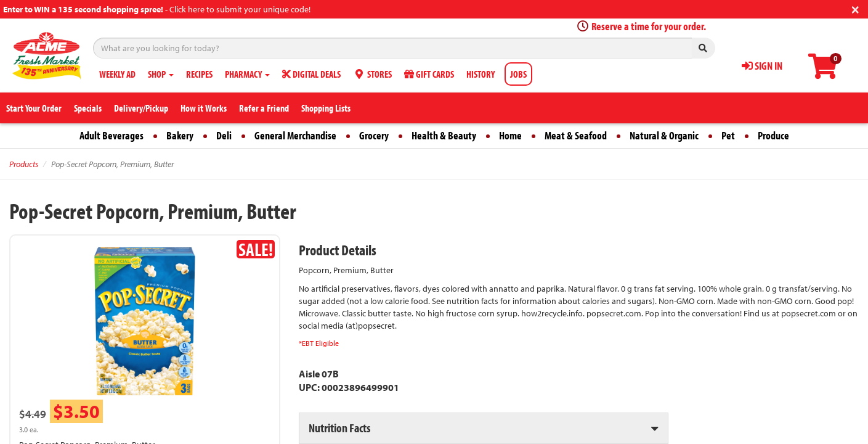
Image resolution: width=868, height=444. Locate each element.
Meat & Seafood (576, 135)
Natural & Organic (664, 135)
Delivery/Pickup (141, 108)
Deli (224, 135)
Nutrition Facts (339, 428)
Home (510, 135)
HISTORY (481, 74)
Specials (88, 108)
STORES (372, 74)
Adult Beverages (112, 135)
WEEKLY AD (117, 74)
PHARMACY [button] (247, 74)
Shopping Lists (326, 108)
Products (24, 164)
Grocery (374, 135)
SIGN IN (762, 66)
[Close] (855, 8)
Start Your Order (34, 108)
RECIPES (199, 74)
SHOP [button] (161, 74)
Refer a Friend (264, 108)
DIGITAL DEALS (311, 74)
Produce (773, 135)
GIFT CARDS (429, 74)
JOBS (518, 74)
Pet (728, 135)
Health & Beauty (444, 135)
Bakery (180, 135)
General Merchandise (295, 135)
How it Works (204, 108)
